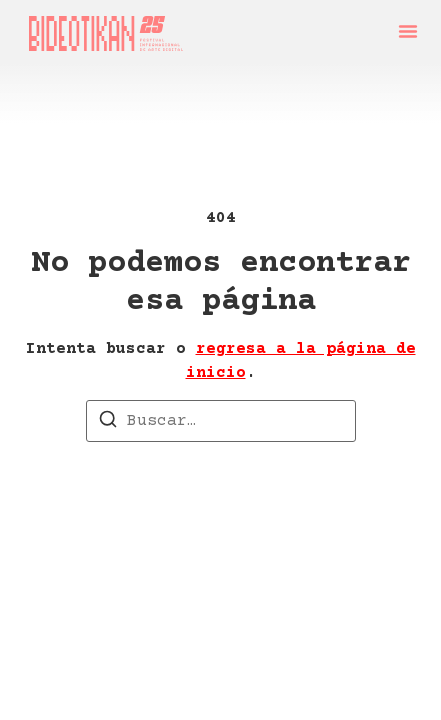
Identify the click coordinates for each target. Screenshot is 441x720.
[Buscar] (108, 423)
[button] (408, 31)
